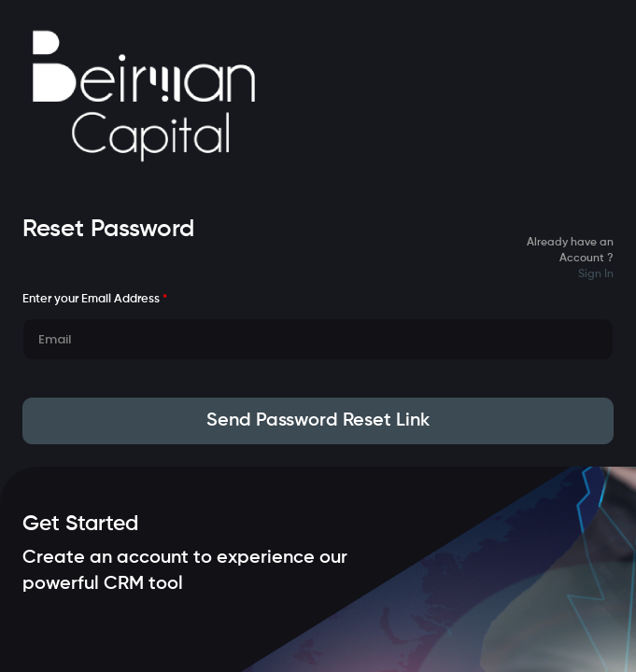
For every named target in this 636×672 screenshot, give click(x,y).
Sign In (596, 274)
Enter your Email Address (95, 299)
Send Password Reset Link (318, 421)
